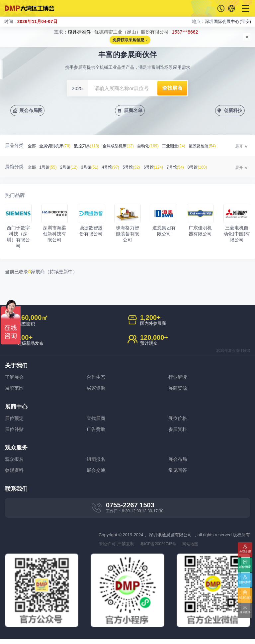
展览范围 (15, 390)
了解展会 (15, 378)
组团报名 (97, 463)
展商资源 (178, 390)
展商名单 (134, 111)
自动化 (158, 147)
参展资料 (178, 432)
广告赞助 (97, 432)
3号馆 (95, 168)
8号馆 (212, 168)
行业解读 (178, 378)
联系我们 (245, 598)
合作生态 (97, 378)
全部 (32, 147)
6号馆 (164, 168)
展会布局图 (33, 111)
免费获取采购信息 (128, 40)
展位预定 (15, 421)
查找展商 (97, 421)
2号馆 (72, 168)
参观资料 (15, 475)
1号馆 (50, 168)
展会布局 (178, 463)
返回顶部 (245, 613)
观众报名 (15, 463)
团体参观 (245, 583)
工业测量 (186, 147)
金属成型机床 (126, 147)
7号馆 (188, 168)
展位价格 (178, 421)
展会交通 (97, 475)
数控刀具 (92, 147)
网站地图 (195, 549)
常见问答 (178, 475)
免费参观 (245, 552)
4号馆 (118, 168)
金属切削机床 (57, 147)
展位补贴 (15, 432)
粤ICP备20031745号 (160, 549)
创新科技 (232, 111)
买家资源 (97, 390)
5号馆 (140, 168)
